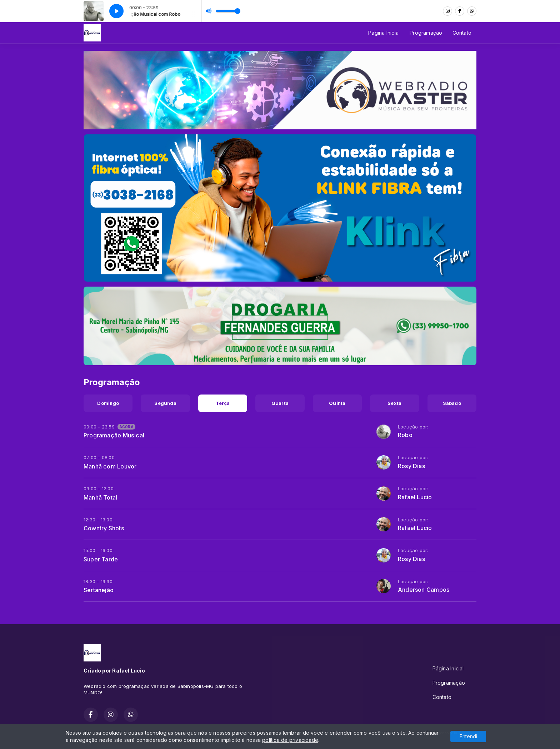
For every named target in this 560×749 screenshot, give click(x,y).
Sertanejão (99, 590)
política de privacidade (290, 740)
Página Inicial (384, 33)
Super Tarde (101, 559)
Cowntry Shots (104, 528)
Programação (426, 33)
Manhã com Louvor (110, 466)
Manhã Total (100, 497)
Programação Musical (114, 435)
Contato (462, 33)
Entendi (468, 736)
